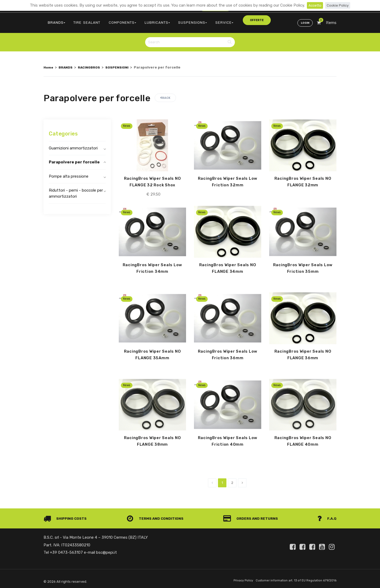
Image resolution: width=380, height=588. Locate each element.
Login (304, 20)
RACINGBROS (93, 63)
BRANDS (54, 20)
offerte (226, 20)
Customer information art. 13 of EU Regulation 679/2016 (292, 578)
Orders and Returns (252, 516)
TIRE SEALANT (81, 20)
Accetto (314, 5)
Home (49, 63)
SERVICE (201, 20)
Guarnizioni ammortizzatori (73, 144)
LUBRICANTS (142, 20)
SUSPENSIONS (174, 20)
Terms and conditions (157, 516)
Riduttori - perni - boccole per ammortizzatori (76, 189)
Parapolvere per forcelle (74, 158)
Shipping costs (67, 516)
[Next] (242, 480)
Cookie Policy (339, 5)
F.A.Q (327, 516)
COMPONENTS (112, 20)
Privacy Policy (234, 578)
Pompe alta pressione (69, 172)
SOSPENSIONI (123, 63)
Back (165, 93)
